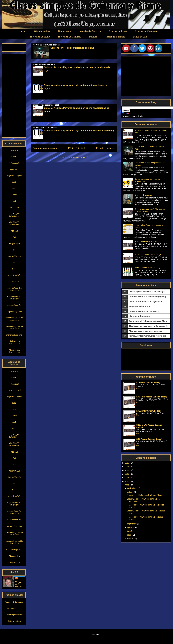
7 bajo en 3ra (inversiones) (14, 342)
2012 (127, 485)
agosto (130, 527)
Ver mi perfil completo (19, 584)
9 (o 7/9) (14, 231)
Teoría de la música (115, 37)
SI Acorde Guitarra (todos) (146, 241)
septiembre (132, 524)
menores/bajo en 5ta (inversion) (14, 328)
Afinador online (42, 31)
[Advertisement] (14, 96)
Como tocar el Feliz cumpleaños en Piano (72, 48)
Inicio (22, 31)
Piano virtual (65, 31)
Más (138, 389)
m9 (14, 250)
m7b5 (14, 269)
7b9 (14, 237)
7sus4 (14, 195)
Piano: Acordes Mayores (140, 316)
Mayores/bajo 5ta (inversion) (14, 298)
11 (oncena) (14, 282)
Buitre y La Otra (14, 621)
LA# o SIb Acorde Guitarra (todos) (152, 397)
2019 (127, 463)
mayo (130, 539)
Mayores (14, 150)
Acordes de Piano (118, 31)
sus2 (14, 182)
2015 (127, 474)
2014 (127, 478)
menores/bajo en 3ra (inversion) (14, 319)
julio (129, 531)
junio (129, 535)
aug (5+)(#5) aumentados (14, 215)
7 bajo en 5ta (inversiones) (14, 351)
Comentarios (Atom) (80, 157)
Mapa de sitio (140, 37)
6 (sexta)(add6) (14, 256)
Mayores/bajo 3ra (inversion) (14, 289)
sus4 (14, 188)
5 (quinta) (14, 428)
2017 (127, 470)
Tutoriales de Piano (40, 37)
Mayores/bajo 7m (14, 305)
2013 (127, 481)
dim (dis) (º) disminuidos (14, 444)
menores (14, 157)
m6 (14, 263)
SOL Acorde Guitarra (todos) (149, 439)
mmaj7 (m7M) (14, 275)
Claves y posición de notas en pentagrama (149, 292)
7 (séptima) (14, 163)
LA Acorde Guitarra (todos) (148, 411)
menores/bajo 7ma (14, 335)
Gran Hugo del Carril (14, 615)
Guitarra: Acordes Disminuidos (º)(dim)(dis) (149, 297)
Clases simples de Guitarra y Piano (32, 5)
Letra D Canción (14, 608)
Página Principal (76, 148)
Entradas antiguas (105, 148)
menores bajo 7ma (14, 550)
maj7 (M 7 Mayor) (14, 176)
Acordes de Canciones (146, 31)
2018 (127, 467)
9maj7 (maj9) (14, 244)
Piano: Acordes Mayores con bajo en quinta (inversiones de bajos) (79, 131)
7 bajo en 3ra (14, 556)
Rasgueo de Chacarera (144, 195)
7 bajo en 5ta (14, 562)
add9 (14, 201)
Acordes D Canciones (14, 602)
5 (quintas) (14, 207)
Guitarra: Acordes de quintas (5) (148, 255)
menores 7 (14, 169)
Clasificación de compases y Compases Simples (151, 326)
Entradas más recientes (45, 148)
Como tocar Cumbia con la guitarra (145, 301)
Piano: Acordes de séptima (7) (147, 268)
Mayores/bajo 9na (14, 312)
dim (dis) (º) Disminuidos (14, 223)
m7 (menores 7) (14, 390)
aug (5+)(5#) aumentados (14, 436)
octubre (131, 492)
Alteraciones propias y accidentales (146, 331)
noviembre (132, 488)
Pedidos (93, 37)
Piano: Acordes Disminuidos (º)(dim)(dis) (148, 336)
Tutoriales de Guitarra (69, 37)
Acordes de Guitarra (90, 31)
